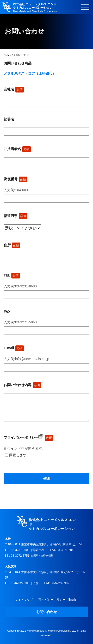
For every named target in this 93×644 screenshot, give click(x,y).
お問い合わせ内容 (22, 385)
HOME (7, 55)
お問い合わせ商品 (18, 63)
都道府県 (15, 216)
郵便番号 (15, 179)
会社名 (14, 89)
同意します (18, 455)
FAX (7, 312)
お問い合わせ (47, 612)
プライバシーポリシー (24, 437)
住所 (12, 245)
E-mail (14, 348)
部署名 (9, 119)
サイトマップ (24, 600)
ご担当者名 (17, 149)
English (73, 600)
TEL (12, 275)
